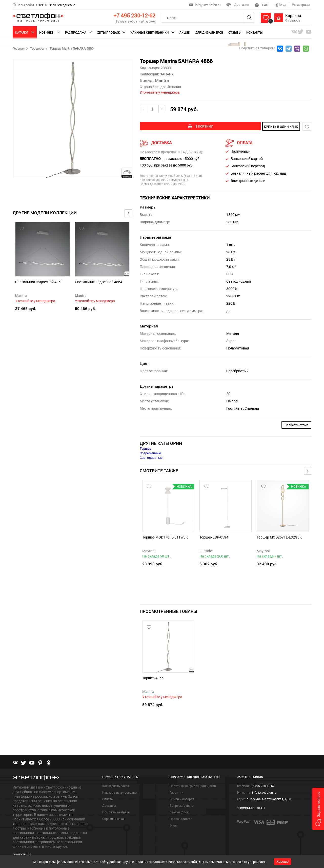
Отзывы (235, 32)
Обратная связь (114, 811)
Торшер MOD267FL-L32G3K (279, 537)
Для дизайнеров (209, 32)
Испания (174, 87)
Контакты (254, 32)
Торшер (145, 448)
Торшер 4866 (153, 674)
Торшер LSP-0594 (214, 537)
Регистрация (302, 5)
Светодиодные (151, 457)
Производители (181, 811)
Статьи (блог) (179, 804)
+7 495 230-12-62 (134, 15)
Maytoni (149, 550)
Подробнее (22, 847)
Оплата (108, 791)
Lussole (206, 550)
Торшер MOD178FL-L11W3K (165, 537)
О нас (174, 818)
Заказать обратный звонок (136, 21)
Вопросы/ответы (182, 798)
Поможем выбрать (116, 804)
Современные (150, 452)
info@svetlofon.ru (208, 5)
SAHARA (166, 74)
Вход (281, 5)
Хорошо (282, 862)
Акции (185, 32)
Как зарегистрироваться (120, 785)
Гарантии (176, 785)
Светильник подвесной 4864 (99, 282)
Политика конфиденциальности (193, 778)
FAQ (262, 5)
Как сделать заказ (116, 778)
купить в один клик (264, 127)
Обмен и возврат (182, 791)
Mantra (21, 295)
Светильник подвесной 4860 (39, 282)
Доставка (238, 5)
